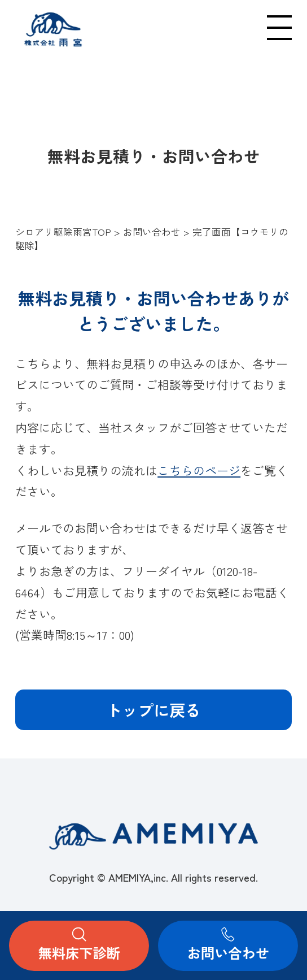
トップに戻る (153, 710)
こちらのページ (199, 470)
